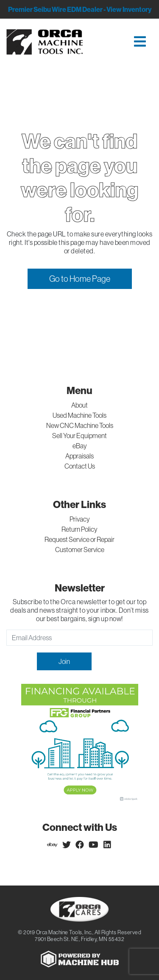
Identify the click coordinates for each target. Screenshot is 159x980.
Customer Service (80, 550)
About (79, 405)
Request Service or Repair (79, 539)
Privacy (80, 519)
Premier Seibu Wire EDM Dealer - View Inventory (80, 9)
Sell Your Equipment (79, 436)
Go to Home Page (80, 279)
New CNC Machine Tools (80, 425)
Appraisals (79, 456)
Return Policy (79, 529)
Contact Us (80, 466)
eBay (80, 446)
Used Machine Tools (79, 415)
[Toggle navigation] (124, 42)
